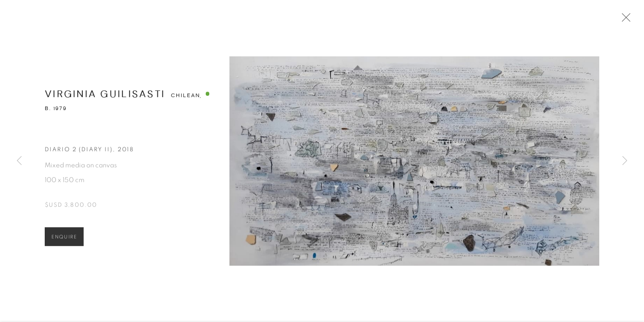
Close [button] (625, 20)
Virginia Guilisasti (105, 97)
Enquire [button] (64, 239)
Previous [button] (19, 161)
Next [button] (625, 161)
